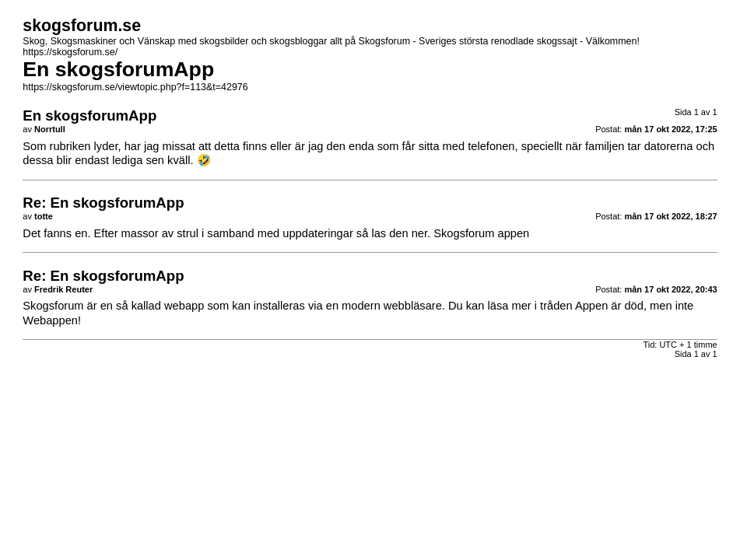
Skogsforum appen (481, 233)
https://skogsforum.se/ (70, 52)
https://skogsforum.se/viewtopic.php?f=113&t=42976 (135, 87)
